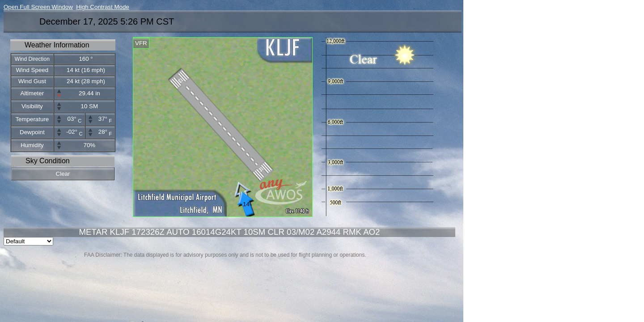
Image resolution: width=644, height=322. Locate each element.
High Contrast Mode (103, 7)
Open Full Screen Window (38, 7)
